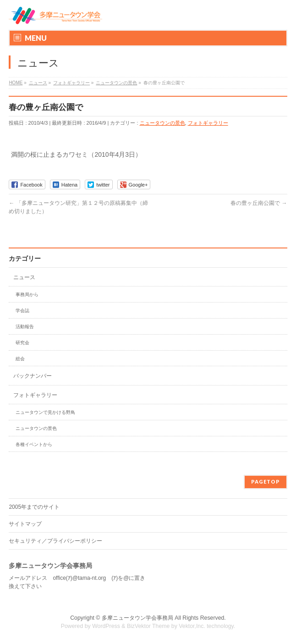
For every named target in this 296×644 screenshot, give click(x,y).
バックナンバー (33, 376)
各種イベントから (34, 444)
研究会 (22, 343)
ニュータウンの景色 (162, 123)
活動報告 (25, 327)
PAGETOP (266, 482)
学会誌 (22, 311)
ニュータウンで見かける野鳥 (45, 412)
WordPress (106, 626)
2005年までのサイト (34, 507)
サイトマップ (25, 524)
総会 (20, 359)
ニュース (24, 277)
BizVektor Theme (148, 626)
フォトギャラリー (208, 123)
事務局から (27, 294)
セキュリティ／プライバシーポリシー (55, 541)
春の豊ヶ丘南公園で (259, 203)
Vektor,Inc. (192, 626)
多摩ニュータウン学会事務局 (137, 618)
